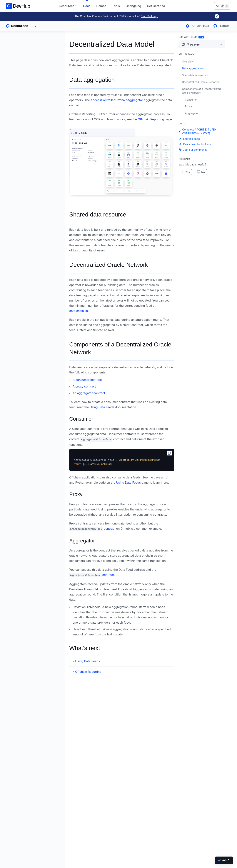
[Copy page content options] (202, 44)
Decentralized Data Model (112, 44)
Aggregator (82, 541)
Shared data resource (98, 214)
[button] (122, 163)
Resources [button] (68, 6)
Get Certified (156, 6)
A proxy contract (84, 386)
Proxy (76, 494)
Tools (116, 6)
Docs (87, 6)
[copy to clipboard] (169, 453)
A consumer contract (87, 380)
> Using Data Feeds (86, 661)
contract (92, 529)
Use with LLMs (192, 37)
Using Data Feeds (102, 407)
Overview (188, 61)
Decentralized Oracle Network (109, 265)
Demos (101, 6)
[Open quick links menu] (197, 26)
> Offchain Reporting (87, 672)
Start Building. (149, 16)
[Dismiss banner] (217, 16)
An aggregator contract (89, 393)
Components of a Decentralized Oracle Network (120, 348)
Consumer (81, 419)
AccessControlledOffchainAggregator (117, 100)
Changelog (133, 6)
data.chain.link (79, 311)
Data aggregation (92, 80)
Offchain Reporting (151, 119)
